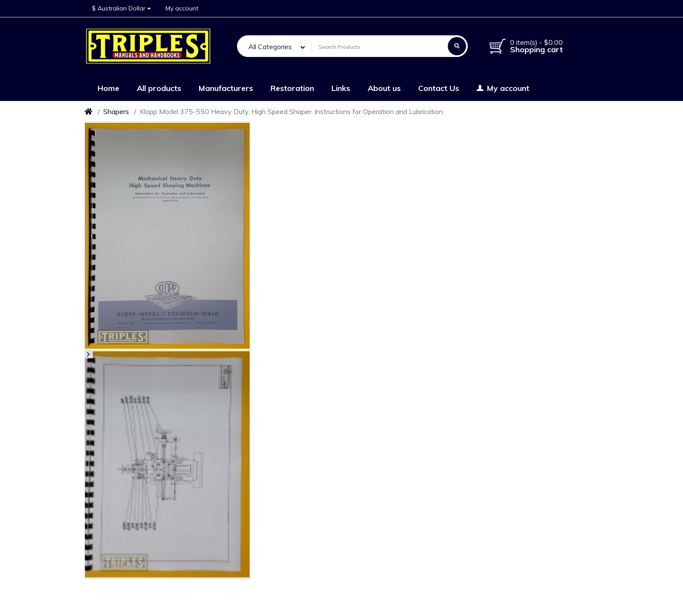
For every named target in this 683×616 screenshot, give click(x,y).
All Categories (270, 47)
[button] (121, 8)
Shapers (116, 111)
